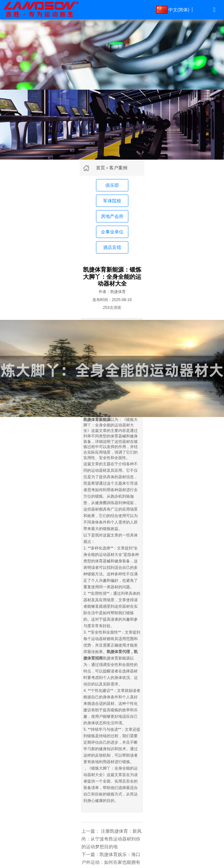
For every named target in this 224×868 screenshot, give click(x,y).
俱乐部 (112, 185)
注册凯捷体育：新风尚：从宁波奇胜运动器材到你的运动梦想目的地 (112, 839)
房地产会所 (112, 216)
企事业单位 (112, 232)
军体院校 (112, 201)
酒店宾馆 (112, 247)
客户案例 (118, 168)
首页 (101, 168)
